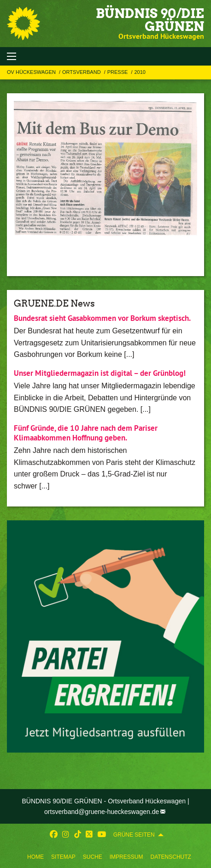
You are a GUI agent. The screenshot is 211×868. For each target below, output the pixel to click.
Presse (118, 72)
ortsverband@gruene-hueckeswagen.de (102, 812)
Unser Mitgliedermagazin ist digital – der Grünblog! (100, 373)
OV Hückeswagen (32, 72)
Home (35, 857)
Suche (93, 857)
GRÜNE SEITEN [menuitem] (134, 835)
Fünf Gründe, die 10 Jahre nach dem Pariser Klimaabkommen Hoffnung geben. (86, 433)
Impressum (126, 857)
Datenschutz (170, 857)
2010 (140, 72)
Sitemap (63, 857)
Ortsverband (82, 72)
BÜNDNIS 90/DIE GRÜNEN (150, 20)
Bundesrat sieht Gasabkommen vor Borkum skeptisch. (102, 318)
